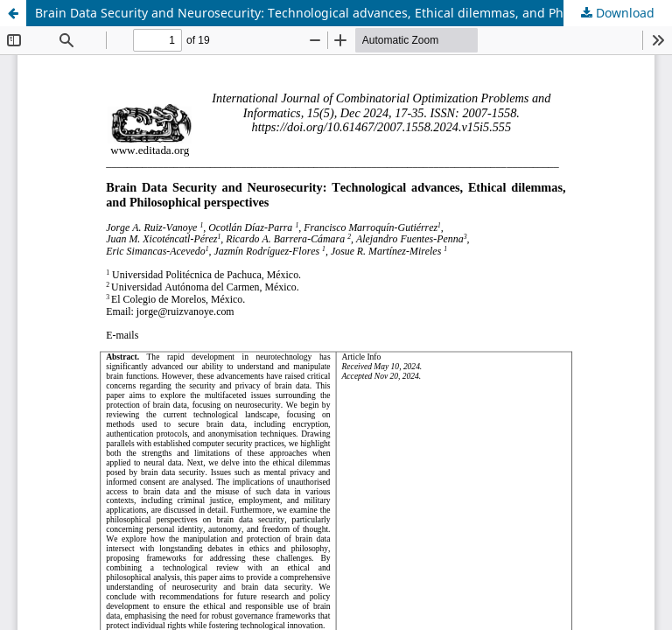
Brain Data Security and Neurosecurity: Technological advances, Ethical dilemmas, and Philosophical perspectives (353, 13)
